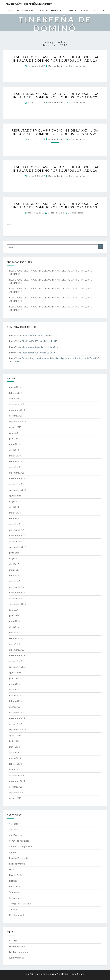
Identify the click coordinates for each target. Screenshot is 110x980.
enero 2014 (15, 770)
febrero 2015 (15, 701)
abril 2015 (14, 690)
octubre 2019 (16, 416)
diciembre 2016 (17, 587)
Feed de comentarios (19, 952)
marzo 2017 (15, 570)
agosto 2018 (15, 496)
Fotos (12, 869)
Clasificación (15, 835)
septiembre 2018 (17, 490)
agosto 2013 (15, 798)
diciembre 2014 (17, 713)
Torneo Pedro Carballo (20, 904)
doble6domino (57, 66)
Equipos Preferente (19, 858)
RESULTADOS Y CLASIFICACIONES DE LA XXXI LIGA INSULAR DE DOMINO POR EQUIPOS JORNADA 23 (55, 59)
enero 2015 (15, 707)
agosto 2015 (15, 673)
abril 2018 (14, 507)
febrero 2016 (15, 638)
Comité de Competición (21, 846)
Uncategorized (16, 915)
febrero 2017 (15, 576)
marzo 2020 (15, 387)
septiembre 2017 (17, 547)
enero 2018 (15, 524)
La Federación (24, 11)
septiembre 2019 (17, 421)
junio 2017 (14, 553)
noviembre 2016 (17, 593)
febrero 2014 (15, 764)
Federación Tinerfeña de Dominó (29, 4)
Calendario (14, 824)
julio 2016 (14, 610)
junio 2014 (14, 741)
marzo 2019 (15, 456)
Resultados (15, 886)
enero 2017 (15, 581)
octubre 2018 (16, 484)
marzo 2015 (15, 695)
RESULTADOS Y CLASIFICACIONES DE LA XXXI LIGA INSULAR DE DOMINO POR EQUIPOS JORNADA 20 (55, 169)
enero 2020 (15, 398)
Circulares (14, 829)
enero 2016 (15, 644)
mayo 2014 (14, 747)
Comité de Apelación (19, 841)
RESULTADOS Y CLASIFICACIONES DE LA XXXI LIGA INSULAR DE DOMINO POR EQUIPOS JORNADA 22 (55, 95)
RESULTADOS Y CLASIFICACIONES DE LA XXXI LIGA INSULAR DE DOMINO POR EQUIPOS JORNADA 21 (55, 132)
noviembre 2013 (17, 781)
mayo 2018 (14, 501)
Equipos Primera (17, 864)
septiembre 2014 (17, 730)
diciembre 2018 (17, 473)
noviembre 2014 (17, 718)
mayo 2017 (14, 558)
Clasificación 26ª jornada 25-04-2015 (40, 341)
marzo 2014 (15, 758)
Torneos (70, 11)
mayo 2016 (14, 621)
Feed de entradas (17, 946)
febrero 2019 (15, 461)
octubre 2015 (16, 661)
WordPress (62, 974)
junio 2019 (14, 438)
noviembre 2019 (17, 410)
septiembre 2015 (17, 667)
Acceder (13, 941)
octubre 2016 (16, 598)
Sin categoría (16, 898)
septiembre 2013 (17, 792)
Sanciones (14, 892)
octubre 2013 (16, 787)
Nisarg (81, 974)
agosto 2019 (15, 427)
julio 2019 (14, 433)
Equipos (55, 11)
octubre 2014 (16, 724)
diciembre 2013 (17, 775)
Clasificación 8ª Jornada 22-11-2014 (39, 335)
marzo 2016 (15, 633)
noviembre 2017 (17, 536)
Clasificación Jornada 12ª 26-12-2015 (40, 347)
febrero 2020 (15, 393)
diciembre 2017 (17, 530)
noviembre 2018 (17, 478)
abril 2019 (14, 450)
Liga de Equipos (17, 875)
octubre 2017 (16, 541)
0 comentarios (77, 66)
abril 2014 (14, 752)
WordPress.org (16, 958)
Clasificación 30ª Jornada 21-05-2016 (40, 353)
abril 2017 (14, 564)
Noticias (85, 11)
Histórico (97, 11)
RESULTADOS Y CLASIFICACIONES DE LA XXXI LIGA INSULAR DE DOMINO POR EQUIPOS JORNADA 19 (55, 205)
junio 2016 (14, 616)
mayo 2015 (14, 684)
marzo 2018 (15, 513)
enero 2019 (15, 467)
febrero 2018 (15, 518)
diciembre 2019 (17, 404)
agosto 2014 (15, 735)
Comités (41, 11)
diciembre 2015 (17, 650)
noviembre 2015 (17, 655)
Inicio (11, 11)
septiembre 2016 (17, 604)
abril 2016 (14, 627)
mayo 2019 (14, 444)
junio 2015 (14, 678)
